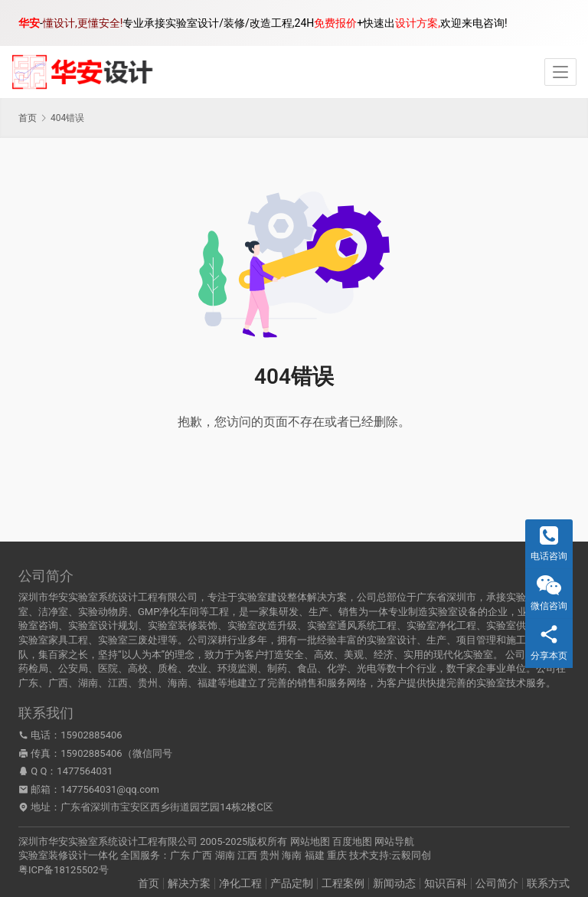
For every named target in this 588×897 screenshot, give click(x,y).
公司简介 (497, 883)
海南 (292, 855)
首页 (28, 118)
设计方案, (418, 23)
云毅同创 (411, 855)
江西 (247, 855)
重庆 (337, 855)
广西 (202, 855)
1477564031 (85, 771)
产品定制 (292, 883)
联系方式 (548, 883)
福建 (315, 855)
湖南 (225, 855)
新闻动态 (394, 883)
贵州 (269, 855)
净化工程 (240, 883)
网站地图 (310, 841)
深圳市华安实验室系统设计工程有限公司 (108, 841)
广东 (180, 855)
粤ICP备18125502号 (64, 870)
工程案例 (343, 883)
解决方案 (189, 883)
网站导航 (394, 841)
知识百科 (446, 883)
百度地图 (352, 841)
